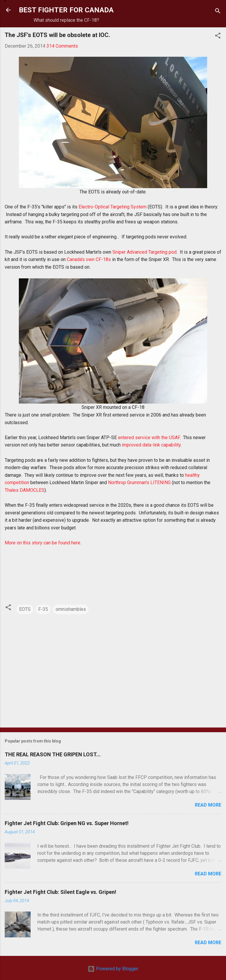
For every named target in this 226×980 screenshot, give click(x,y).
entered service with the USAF (149, 438)
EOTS (25, 609)
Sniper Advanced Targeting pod (144, 252)
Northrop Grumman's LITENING (139, 483)
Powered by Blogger (113, 969)
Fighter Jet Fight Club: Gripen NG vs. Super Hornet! (67, 823)
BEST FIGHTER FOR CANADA (66, 10)
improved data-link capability (151, 445)
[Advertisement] (113, 677)
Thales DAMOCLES (25, 490)
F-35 (43, 609)
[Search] (218, 12)
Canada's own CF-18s (89, 259)
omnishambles (71, 609)
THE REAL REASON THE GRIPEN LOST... (53, 754)
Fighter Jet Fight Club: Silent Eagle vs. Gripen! (60, 892)
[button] (218, 37)
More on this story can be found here (43, 543)
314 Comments (62, 46)
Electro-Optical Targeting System (113, 207)
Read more (208, 805)
